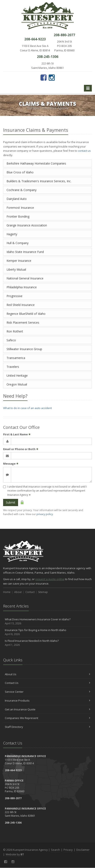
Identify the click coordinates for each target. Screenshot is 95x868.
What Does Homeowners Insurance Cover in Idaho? (47, 621)
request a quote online (50, 579)
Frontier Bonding (18, 216)
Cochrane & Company (21, 190)
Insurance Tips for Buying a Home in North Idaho (47, 632)
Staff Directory (47, 727)
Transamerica (16, 358)
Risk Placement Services (23, 322)
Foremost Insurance (20, 208)
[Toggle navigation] (88, 88)
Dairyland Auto (17, 199)
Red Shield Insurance (21, 305)
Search (55, 850)
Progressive (14, 296)
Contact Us (47, 683)
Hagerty (12, 234)
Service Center (47, 692)
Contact (30, 592)
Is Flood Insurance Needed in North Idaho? (47, 643)
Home (7, 592)
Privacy (68, 850)
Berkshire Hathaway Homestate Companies (36, 163)
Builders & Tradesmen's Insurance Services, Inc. (39, 181)
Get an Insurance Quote (47, 709)
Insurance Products (47, 701)
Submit (11, 502)
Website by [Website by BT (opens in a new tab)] (15, 854)
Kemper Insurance (19, 261)
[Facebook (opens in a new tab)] (44, 77)
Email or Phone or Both (21, 449)
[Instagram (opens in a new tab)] (52, 77)
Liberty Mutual (16, 269)
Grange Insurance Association (27, 225)
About (18, 592)
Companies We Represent (47, 718)
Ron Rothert (15, 331)
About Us (47, 674)
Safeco (11, 340)
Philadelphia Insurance (22, 287)
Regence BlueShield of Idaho (26, 314)
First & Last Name (17, 434)
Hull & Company (18, 243)
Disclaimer (83, 850)
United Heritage (17, 376)
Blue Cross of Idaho (20, 172)
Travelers (13, 367)
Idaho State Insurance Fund (25, 252)
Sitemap (43, 592)
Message (11, 464)
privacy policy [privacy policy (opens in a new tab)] (45, 514)
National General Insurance (25, 278)
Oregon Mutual (17, 384)
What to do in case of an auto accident (27, 408)
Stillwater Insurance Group (24, 349)
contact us (84, 151)
